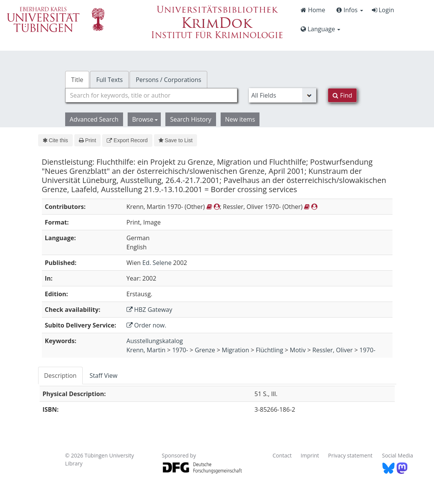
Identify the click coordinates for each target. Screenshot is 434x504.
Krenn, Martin (146, 350)
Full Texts (109, 80)
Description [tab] (60, 376)
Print (87, 140)
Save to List (176, 140)
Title (77, 80)
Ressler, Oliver (333, 350)
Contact (282, 455)
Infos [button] (350, 10)
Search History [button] (191, 119)
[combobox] (151, 95)
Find (342, 95)
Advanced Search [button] (94, 119)
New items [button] (240, 119)
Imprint (310, 455)
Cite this (55, 140)
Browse (145, 119)
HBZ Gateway (149, 310)
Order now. (147, 325)
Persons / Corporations (168, 80)
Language (320, 29)
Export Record (127, 140)
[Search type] (283, 95)
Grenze (205, 350)
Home (313, 10)
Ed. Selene (157, 263)
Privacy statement (350, 455)
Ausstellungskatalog (155, 341)
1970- (180, 350)
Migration (235, 350)
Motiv (298, 350)
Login (383, 10)
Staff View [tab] (103, 376)
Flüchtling (269, 350)
